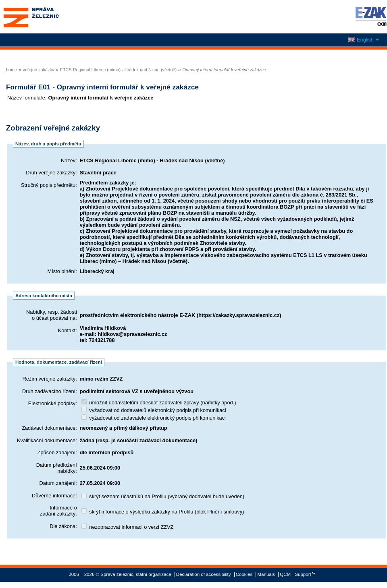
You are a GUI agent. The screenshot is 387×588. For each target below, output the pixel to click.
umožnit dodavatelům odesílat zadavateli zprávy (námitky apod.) (159, 403)
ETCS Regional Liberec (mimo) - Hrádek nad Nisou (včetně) (119, 70)
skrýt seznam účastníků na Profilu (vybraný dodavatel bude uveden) (163, 496)
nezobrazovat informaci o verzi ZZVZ (128, 527)
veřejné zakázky (38, 70)
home (11, 70)
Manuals (266, 574)
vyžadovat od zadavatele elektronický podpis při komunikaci (154, 418)
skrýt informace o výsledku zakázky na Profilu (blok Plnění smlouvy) (163, 512)
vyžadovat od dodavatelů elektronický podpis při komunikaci (154, 410)
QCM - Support (295, 574)
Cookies (244, 574)
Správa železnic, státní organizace (46, 17)
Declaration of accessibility (204, 574)
